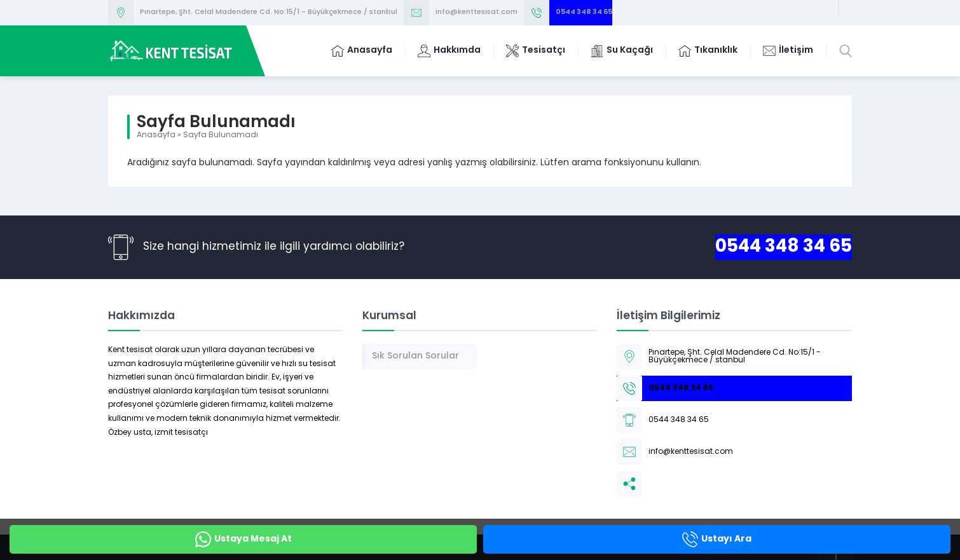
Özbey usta (130, 433)
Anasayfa (156, 135)
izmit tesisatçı (181, 433)
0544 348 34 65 (584, 12)
